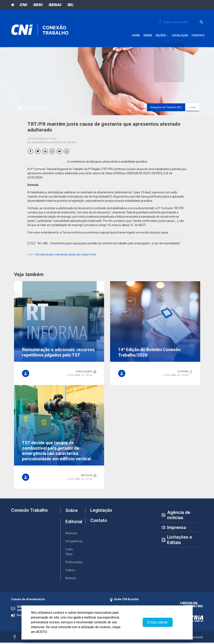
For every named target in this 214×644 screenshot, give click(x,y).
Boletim (71, 579)
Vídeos (70, 571)
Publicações (74, 563)
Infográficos (74, 543)
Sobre (72, 512)
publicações (84, 373)
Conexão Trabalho (29, 512)
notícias (87, 477)
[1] (111, 198)
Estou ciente (158, 622)
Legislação (97, 512)
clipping (183, 373)
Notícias (71, 534)
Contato (97, 523)
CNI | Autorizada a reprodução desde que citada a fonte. (66, 256)
